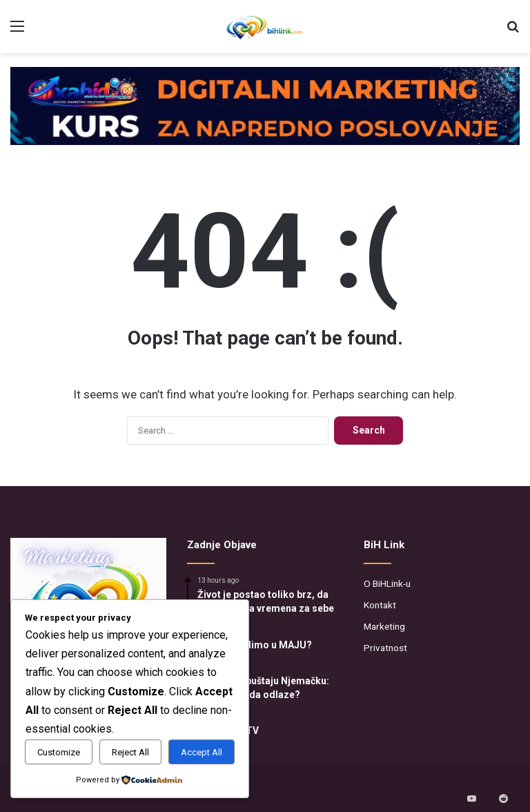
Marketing (384, 626)
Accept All (202, 752)
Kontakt (380, 605)
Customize (59, 752)
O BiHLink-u (387, 583)
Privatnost (385, 648)
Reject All (130, 752)
